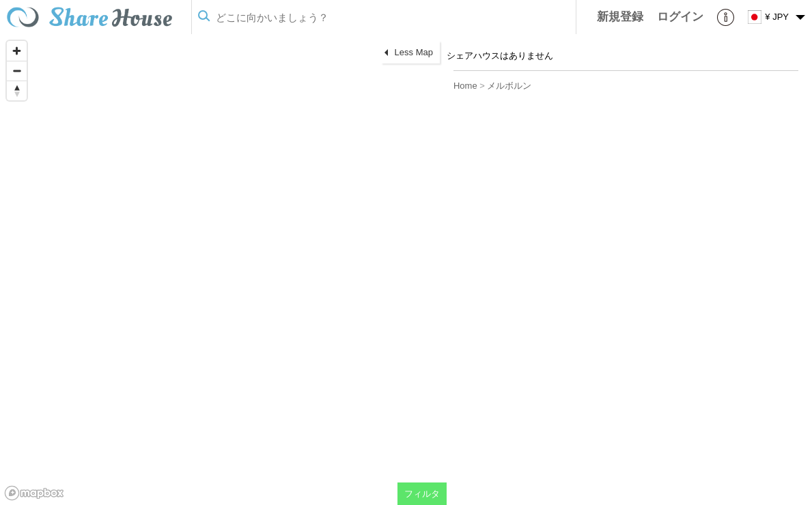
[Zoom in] (17, 51)
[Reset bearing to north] (17, 90)
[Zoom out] (17, 71)
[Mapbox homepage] (34, 493)
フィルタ (422, 494)
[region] (223, 270)
